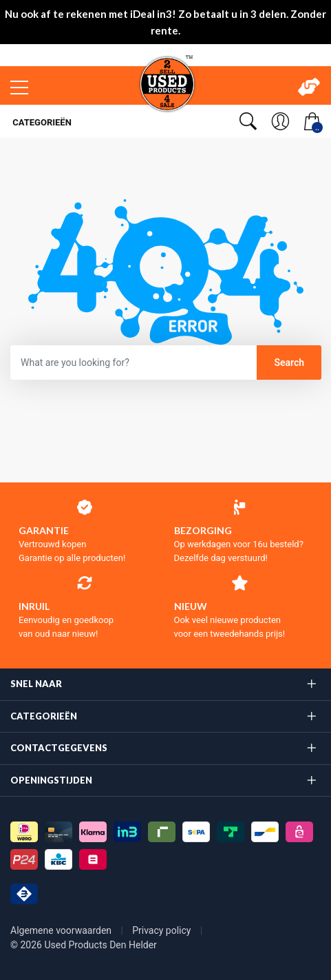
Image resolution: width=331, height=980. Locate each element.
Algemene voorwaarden (62, 930)
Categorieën (41, 122)
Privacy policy (163, 930)
